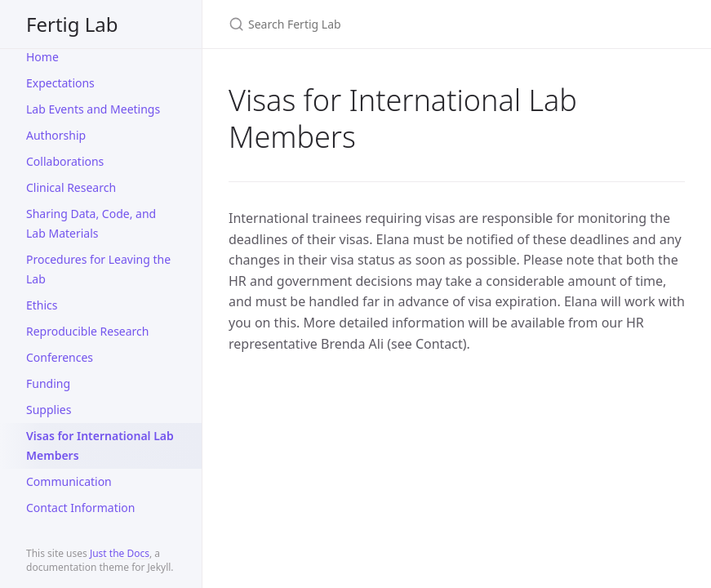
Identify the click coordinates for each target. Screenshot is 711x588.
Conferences (60, 357)
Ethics (42, 305)
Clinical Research (71, 187)
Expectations (60, 83)
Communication (69, 481)
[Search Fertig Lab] (421, 24)
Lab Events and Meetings (93, 109)
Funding (48, 383)
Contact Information (81, 508)
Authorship (56, 135)
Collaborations (65, 161)
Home (42, 57)
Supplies (49, 410)
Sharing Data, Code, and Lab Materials (91, 223)
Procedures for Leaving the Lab (98, 269)
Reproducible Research (87, 331)
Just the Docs (120, 553)
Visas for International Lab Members (100, 445)
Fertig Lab (72, 24)
